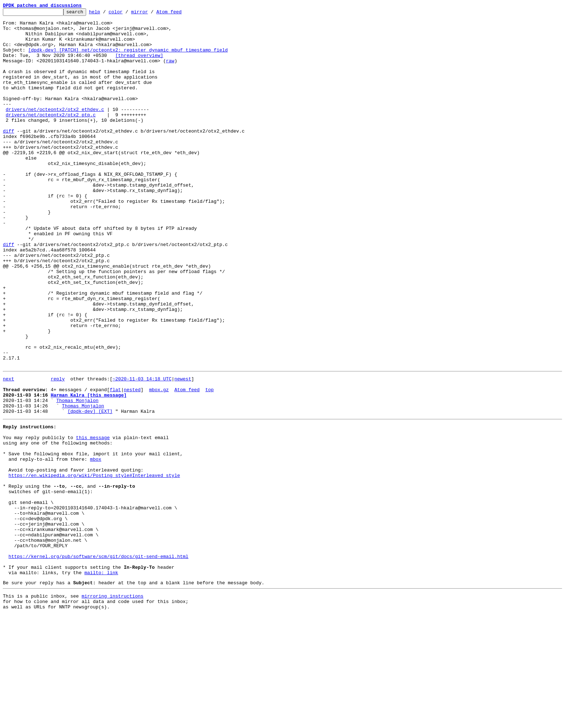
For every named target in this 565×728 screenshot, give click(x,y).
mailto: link (101, 682)
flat (115, 464)
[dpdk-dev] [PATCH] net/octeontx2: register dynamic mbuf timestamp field (128, 58)
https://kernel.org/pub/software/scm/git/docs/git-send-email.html (99, 662)
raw (170, 71)
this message (93, 519)
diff (8, 156)
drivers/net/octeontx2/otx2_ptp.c (51, 136)
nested (132, 464)
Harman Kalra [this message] (89, 470)
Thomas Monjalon (77, 477)
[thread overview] (139, 65)
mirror (151, 14)
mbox (96, 545)
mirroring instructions (112, 707)
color (127, 14)
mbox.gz (159, 464)
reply (58, 451)
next (8, 451)
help (106, 14)
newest (183, 451)
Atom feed (180, 14)
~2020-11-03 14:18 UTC (142, 451)
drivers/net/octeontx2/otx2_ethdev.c (55, 130)
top (210, 464)
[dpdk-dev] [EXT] (90, 490)
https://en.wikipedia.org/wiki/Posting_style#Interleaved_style (94, 565)
